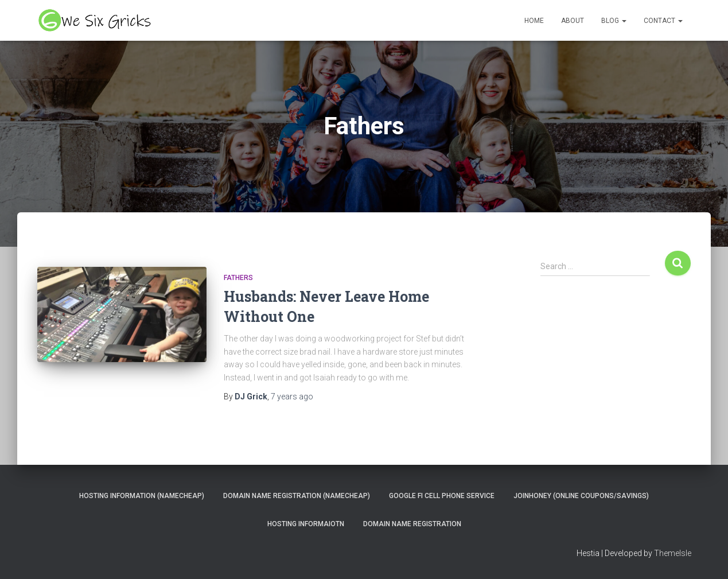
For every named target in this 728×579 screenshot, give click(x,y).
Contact (663, 21)
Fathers (238, 278)
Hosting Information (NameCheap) (142, 496)
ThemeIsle (673, 553)
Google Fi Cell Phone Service (442, 496)
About (573, 21)
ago (292, 397)
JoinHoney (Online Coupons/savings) (581, 496)
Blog (614, 21)
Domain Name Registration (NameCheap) (297, 496)
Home (534, 21)
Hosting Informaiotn (306, 524)
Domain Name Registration (412, 524)
